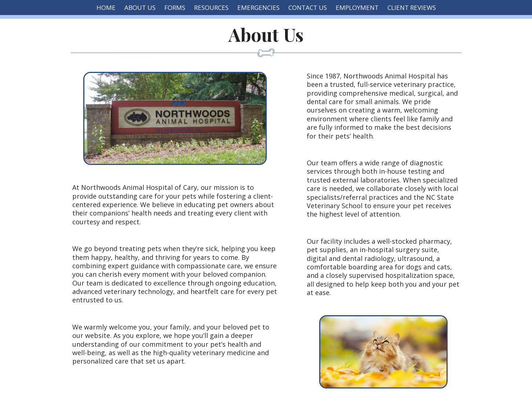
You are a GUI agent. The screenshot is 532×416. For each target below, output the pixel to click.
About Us (140, 8)
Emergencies (258, 8)
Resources (211, 8)
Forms (175, 8)
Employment (357, 8)
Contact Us (308, 8)
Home (106, 8)
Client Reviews (412, 8)
